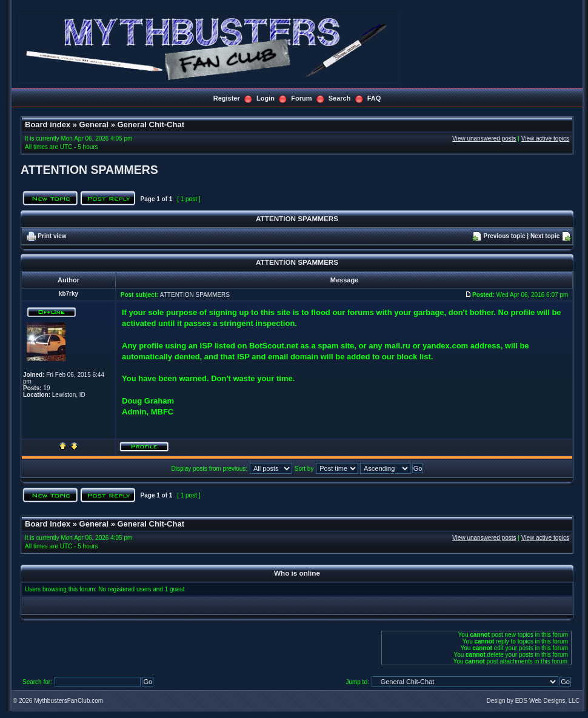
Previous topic (505, 236)
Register (227, 98)
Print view (52, 236)
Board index (48, 125)
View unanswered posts (484, 138)
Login (266, 98)
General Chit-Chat (151, 125)
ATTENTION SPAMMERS (89, 170)
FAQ (374, 98)
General (94, 125)
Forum (301, 98)
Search (340, 98)
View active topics (545, 138)
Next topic (545, 236)
